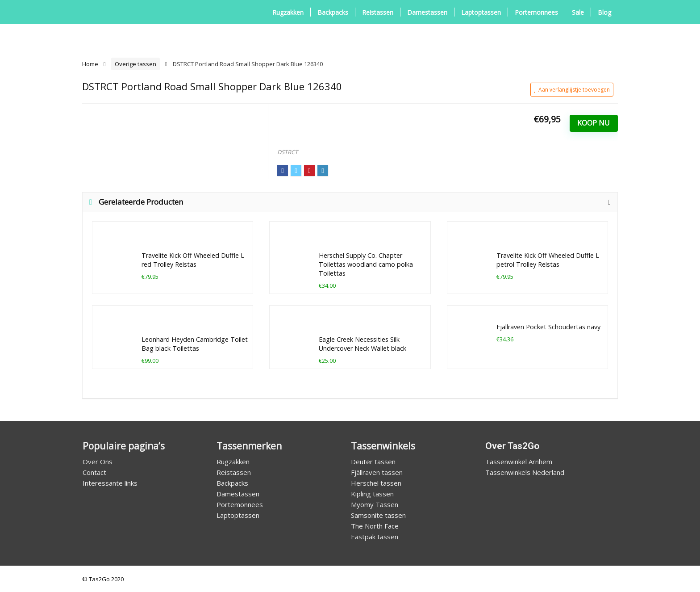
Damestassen (427, 12)
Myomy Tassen (375, 504)
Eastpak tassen (375, 537)
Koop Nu (594, 123)
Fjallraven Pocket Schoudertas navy (548, 327)
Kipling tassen (372, 494)
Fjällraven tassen (377, 472)
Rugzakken (288, 12)
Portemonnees (536, 12)
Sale (578, 12)
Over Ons (98, 462)
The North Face (375, 526)
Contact (94, 472)
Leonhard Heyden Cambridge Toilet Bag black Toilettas (195, 344)
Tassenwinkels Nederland (525, 472)
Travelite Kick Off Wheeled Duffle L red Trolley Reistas (193, 260)
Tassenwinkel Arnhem (519, 462)
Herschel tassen (376, 483)
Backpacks (333, 12)
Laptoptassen (481, 12)
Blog (604, 12)
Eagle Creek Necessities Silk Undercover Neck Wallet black (362, 344)
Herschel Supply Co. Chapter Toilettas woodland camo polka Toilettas (366, 264)
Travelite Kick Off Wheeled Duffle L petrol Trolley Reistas (548, 260)
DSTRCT (287, 152)
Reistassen (378, 12)
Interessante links (110, 483)
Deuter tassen (373, 462)
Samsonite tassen (378, 515)
